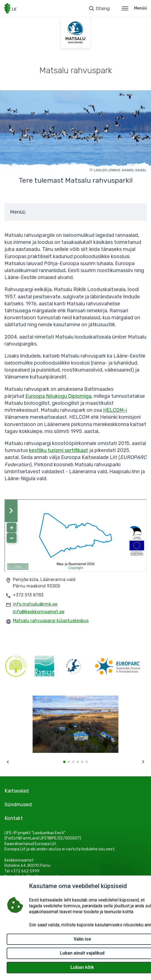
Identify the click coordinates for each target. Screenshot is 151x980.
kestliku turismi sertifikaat (59, 450)
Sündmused (18, 805)
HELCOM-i (115, 410)
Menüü (134, 8)
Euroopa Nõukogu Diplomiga (58, 396)
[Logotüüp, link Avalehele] (10, 8)
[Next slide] (143, 762)
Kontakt (14, 818)
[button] (64, 762)
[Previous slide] (8, 762)
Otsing (103, 9)
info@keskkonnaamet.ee (39, 612)
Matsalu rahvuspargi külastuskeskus (51, 621)
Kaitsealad (17, 791)
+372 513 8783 (28, 595)
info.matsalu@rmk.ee (35, 604)
